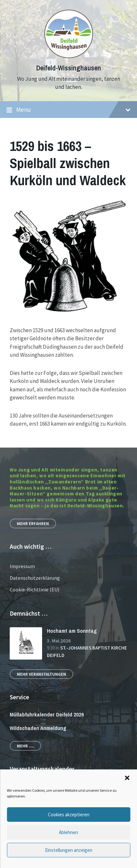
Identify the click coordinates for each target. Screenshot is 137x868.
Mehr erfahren (33, 524)
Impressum (22, 566)
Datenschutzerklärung (35, 578)
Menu (68, 110)
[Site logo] (69, 56)
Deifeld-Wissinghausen (69, 68)
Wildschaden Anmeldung (38, 728)
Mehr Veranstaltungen (41, 674)
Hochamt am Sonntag (72, 631)
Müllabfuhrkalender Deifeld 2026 (47, 714)
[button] (127, 778)
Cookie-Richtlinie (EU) (34, 589)
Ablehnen (68, 832)
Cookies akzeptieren (69, 815)
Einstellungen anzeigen (69, 850)
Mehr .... (25, 746)
